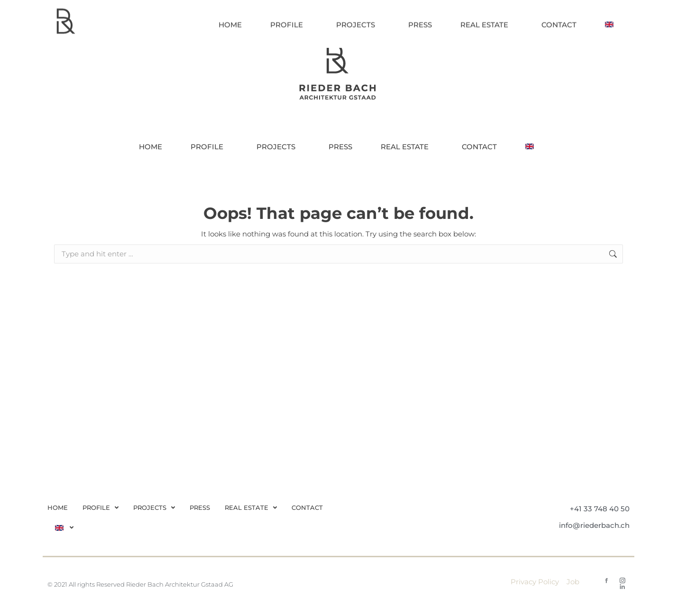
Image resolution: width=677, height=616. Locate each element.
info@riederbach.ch (594, 525)
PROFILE (101, 508)
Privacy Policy (535, 582)
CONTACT (307, 507)
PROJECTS (154, 508)
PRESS (200, 507)
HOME (58, 507)
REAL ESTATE (251, 508)
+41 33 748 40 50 (600, 509)
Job (573, 582)
